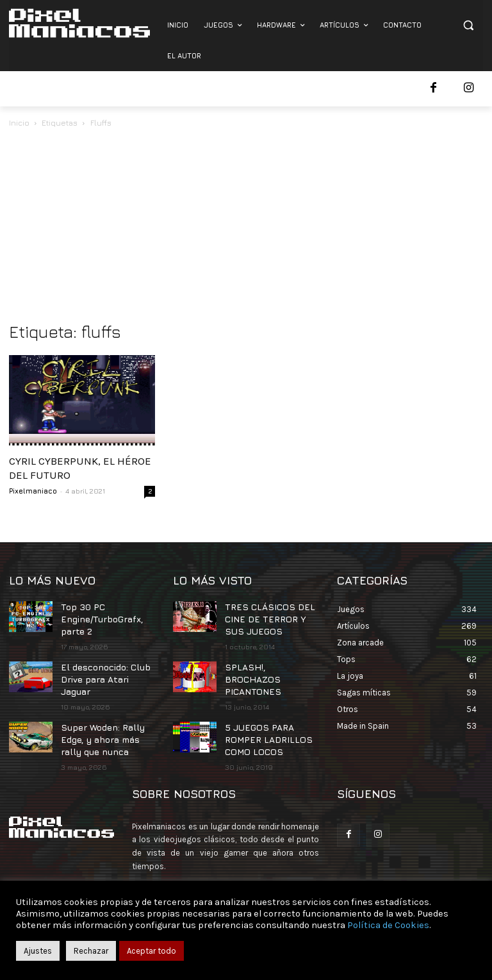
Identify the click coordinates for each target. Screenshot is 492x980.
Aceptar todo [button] (152, 951)
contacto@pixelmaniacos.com (243, 870)
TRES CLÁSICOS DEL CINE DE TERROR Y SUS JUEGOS (269, 617)
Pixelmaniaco (33, 491)
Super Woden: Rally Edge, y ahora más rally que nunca (100, 718)
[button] (468, 25)
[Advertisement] (246, 226)
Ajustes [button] (38, 951)
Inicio (19, 123)
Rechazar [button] (91, 951)
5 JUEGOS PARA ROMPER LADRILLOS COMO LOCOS (262, 718)
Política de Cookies (388, 925)
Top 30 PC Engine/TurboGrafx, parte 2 (98, 617)
